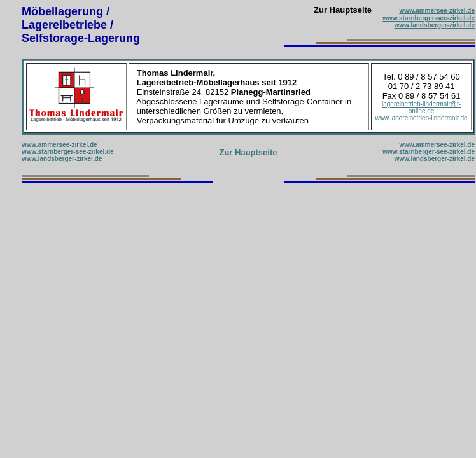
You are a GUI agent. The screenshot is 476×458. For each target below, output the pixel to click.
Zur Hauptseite (248, 152)
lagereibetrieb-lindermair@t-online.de (421, 108)
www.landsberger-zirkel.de (435, 25)
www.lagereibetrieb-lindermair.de (422, 118)
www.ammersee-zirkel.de (437, 10)
